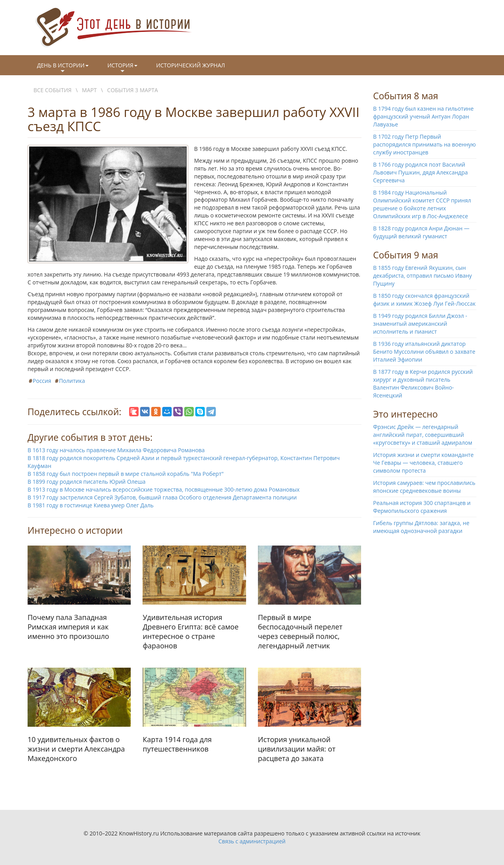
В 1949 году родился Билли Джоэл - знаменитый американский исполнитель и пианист (420, 324)
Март (89, 90)
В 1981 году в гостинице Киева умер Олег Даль (91, 505)
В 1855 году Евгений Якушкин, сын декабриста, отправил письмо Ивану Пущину (423, 276)
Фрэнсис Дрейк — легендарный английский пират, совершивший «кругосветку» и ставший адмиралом (423, 435)
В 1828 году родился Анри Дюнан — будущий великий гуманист (422, 232)
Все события (53, 90)
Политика (72, 381)
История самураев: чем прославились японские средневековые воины (424, 487)
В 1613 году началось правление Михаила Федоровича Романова (116, 450)
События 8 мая (406, 96)
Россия (42, 381)
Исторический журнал (191, 65)
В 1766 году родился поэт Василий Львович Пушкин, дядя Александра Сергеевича (421, 172)
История (122, 68)
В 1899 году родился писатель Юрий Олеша (87, 482)
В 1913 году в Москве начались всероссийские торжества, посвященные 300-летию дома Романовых (164, 489)
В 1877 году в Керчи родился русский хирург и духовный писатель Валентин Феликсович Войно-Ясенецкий (423, 383)
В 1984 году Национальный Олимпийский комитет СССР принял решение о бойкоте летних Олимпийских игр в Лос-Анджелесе (422, 204)
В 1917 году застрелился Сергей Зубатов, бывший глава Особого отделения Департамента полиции (162, 497)
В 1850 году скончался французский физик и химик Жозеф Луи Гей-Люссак (425, 300)
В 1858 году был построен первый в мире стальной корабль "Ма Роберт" (126, 474)
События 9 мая (406, 255)
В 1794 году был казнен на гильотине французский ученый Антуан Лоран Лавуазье (423, 116)
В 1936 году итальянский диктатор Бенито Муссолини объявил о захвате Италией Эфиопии (424, 352)
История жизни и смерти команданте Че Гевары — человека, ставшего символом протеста (423, 463)
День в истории (63, 68)
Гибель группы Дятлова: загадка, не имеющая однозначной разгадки (422, 527)
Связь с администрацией (252, 841)
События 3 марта (132, 90)
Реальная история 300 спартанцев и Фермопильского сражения (422, 507)
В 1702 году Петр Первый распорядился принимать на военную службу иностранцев (425, 144)
